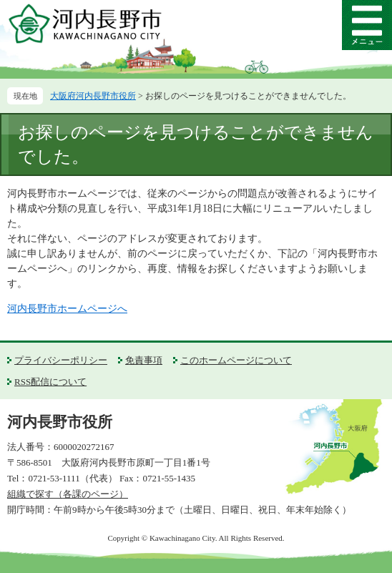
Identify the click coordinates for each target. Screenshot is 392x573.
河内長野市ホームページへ (67, 309)
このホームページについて (236, 360)
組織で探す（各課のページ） (68, 494)
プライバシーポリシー (61, 360)
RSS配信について (50, 382)
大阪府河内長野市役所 (93, 96)
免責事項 (144, 360)
